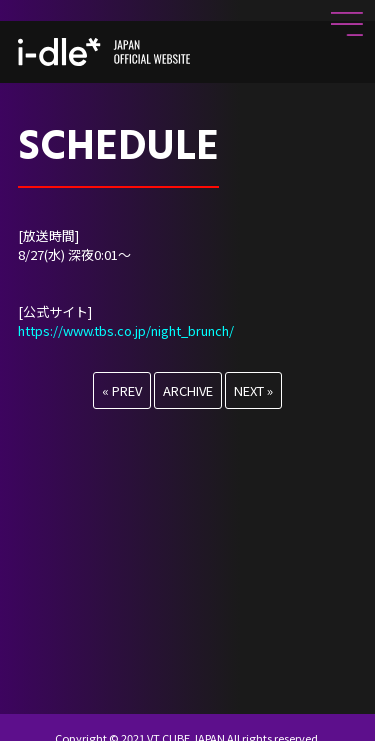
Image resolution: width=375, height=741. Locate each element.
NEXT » (253, 390)
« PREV (122, 390)
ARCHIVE (188, 390)
